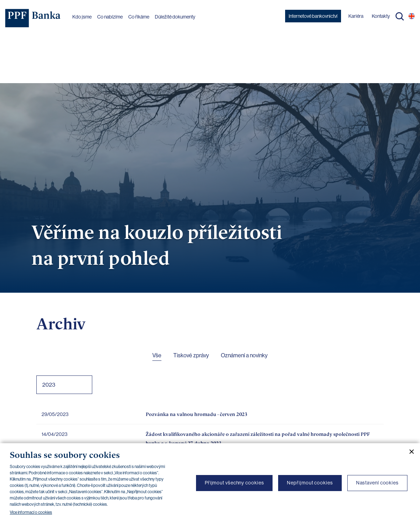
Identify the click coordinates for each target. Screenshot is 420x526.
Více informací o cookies (31, 512)
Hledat (400, 16)
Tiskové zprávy (191, 355)
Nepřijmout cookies (310, 483)
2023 (49, 385)
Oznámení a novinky (244, 355)
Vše (157, 355)
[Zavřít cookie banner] (409, 452)
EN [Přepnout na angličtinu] (412, 16)
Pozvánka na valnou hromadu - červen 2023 (197, 414)
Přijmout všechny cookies (234, 483)
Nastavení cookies (377, 483)
